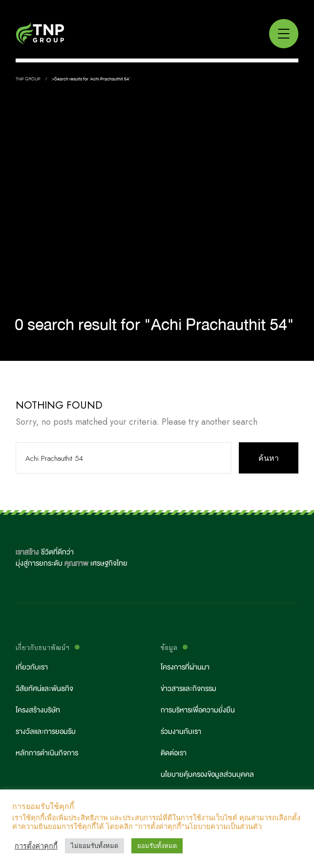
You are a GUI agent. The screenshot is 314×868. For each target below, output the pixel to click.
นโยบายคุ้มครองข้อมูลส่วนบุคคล (207, 775)
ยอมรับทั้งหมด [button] (157, 846)
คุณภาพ (76, 563)
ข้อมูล (169, 647)
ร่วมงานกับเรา (181, 732)
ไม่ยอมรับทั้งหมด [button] (94, 846)
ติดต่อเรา (174, 753)
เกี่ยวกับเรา (32, 667)
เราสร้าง (27, 552)
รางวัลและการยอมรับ (46, 732)
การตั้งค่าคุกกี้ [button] (36, 846)
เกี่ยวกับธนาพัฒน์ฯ (43, 647)
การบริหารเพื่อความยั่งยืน (198, 710)
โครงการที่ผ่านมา (185, 667)
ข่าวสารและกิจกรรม (188, 689)
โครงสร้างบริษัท (38, 710)
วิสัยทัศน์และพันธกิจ (44, 689)
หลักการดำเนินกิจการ (47, 753)
